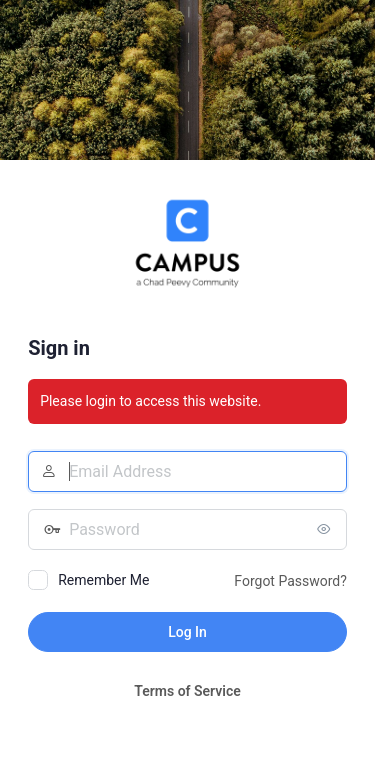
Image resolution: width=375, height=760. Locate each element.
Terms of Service (187, 691)
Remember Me (103, 580)
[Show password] (327, 529)
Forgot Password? (290, 581)
